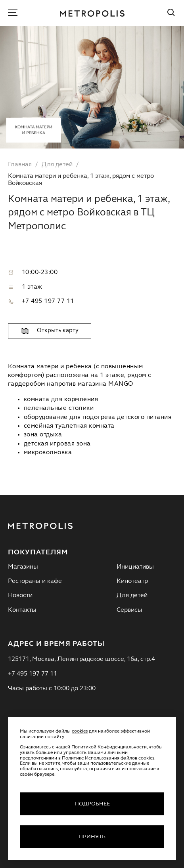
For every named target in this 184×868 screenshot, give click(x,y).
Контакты (22, 610)
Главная (20, 165)
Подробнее (92, 804)
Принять (92, 837)
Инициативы (135, 567)
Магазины (23, 567)
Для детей (57, 165)
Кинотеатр (132, 581)
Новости (20, 596)
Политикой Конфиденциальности (109, 747)
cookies (80, 731)
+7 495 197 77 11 (48, 301)
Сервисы (129, 610)
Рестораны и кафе (35, 581)
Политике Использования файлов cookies (108, 758)
